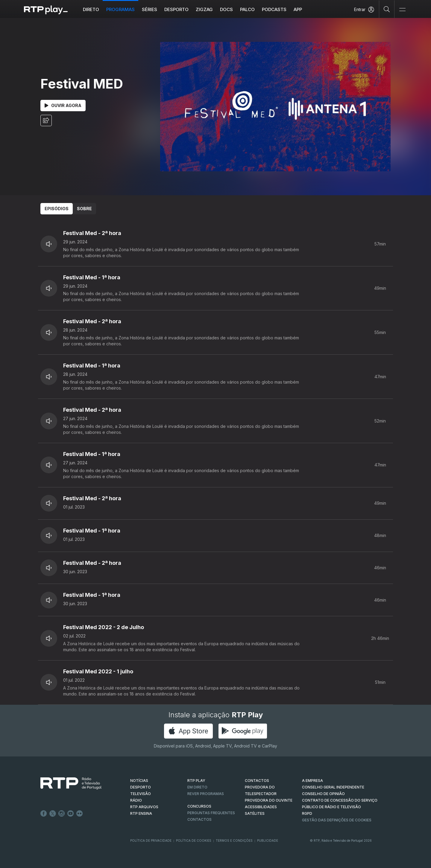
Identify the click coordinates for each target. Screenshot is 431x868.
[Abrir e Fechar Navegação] (402, 10)
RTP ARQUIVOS (144, 807)
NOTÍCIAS (139, 781)
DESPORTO (141, 787)
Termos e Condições (234, 840)
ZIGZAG (204, 9)
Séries (150, 9)
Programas (120, 9)
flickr (80, 814)
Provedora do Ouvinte (269, 800)
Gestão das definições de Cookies (337, 820)
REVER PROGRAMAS (206, 794)
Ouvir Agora (63, 105)
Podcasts (274, 9)
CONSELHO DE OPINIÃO (323, 794)
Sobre (84, 209)
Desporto (176, 9)
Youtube (71, 814)
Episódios (57, 209)
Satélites (255, 813)
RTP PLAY (196, 781)
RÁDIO (136, 800)
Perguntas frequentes (211, 813)
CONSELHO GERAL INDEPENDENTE (333, 787)
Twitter (53, 814)
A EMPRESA (312, 781)
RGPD (307, 813)
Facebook (44, 814)
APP (298, 9)
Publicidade (268, 840)
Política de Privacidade (151, 840)
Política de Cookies (194, 840)
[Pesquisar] (387, 9)
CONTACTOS (257, 781)
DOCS (226, 9)
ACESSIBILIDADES (261, 807)
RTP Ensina (141, 813)
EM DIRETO (197, 787)
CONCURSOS (199, 806)
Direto (91, 9)
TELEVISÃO (141, 794)
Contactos (199, 819)
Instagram (62, 814)
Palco (247, 9)
